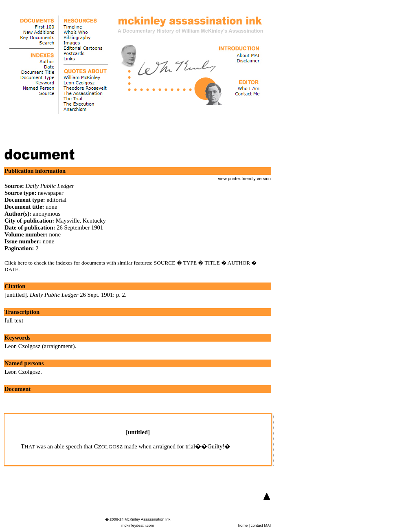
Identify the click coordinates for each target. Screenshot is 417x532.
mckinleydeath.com (138, 525)
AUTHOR (239, 263)
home (243, 525)
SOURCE (165, 263)
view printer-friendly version (244, 179)
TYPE (190, 263)
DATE (11, 269)
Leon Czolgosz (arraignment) (40, 346)
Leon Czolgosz (22, 372)
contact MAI (261, 525)
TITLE (212, 263)
